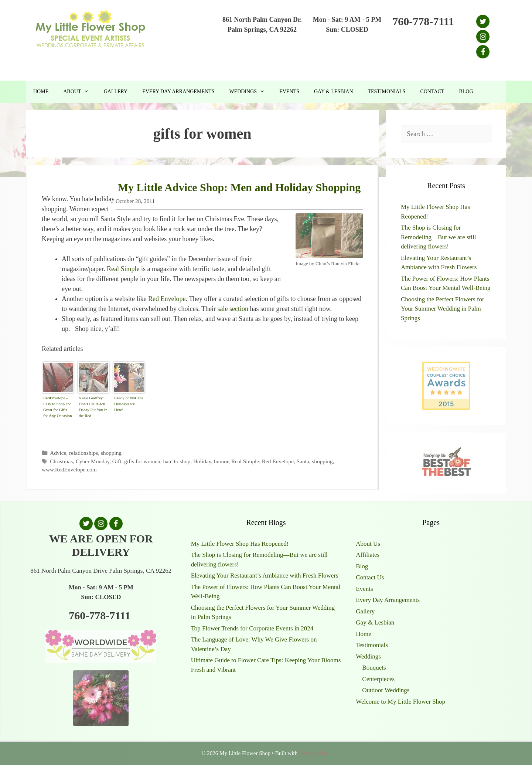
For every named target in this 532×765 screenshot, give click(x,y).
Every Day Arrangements (178, 92)
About (80, 92)
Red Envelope (167, 299)
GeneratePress (315, 753)
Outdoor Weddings (386, 690)
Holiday (202, 461)
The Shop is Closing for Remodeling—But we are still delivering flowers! (439, 237)
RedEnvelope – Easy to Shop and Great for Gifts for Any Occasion (58, 407)
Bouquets (374, 668)
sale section (233, 309)
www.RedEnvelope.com (69, 469)
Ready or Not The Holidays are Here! (129, 404)
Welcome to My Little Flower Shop (400, 702)
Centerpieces (378, 679)
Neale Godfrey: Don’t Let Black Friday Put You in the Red (93, 407)
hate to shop (177, 461)
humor (221, 461)
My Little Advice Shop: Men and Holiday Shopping (239, 187)
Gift (117, 461)
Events (289, 92)
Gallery (116, 92)
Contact (432, 92)
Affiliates (368, 555)
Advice (58, 453)
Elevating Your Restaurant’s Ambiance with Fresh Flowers (265, 576)
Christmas (61, 461)
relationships (83, 453)
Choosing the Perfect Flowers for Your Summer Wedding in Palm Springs (443, 309)
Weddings (250, 92)
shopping (111, 453)
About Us (368, 544)
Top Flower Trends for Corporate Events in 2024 (252, 628)
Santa (303, 461)
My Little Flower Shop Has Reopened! (240, 544)
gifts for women (142, 461)
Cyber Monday (93, 461)
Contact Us (370, 577)
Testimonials (387, 92)
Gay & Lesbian (334, 92)
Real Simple (123, 269)
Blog (466, 92)
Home (41, 92)
